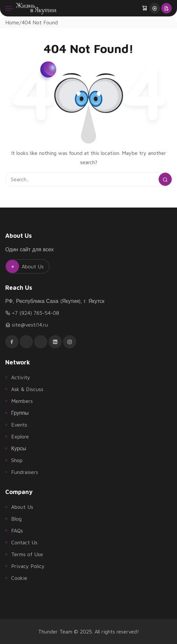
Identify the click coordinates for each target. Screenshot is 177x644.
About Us (25, 266)
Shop (17, 460)
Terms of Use (27, 554)
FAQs (17, 531)
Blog (16, 519)
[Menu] (9, 8)
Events (19, 425)
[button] (145, 8)
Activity (21, 377)
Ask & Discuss (27, 389)
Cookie (19, 578)
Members (22, 401)
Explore (20, 436)
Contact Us (24, 542)
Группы (20, 413)
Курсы (19, 448)
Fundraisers (25, 472)
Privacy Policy (28, 566)
